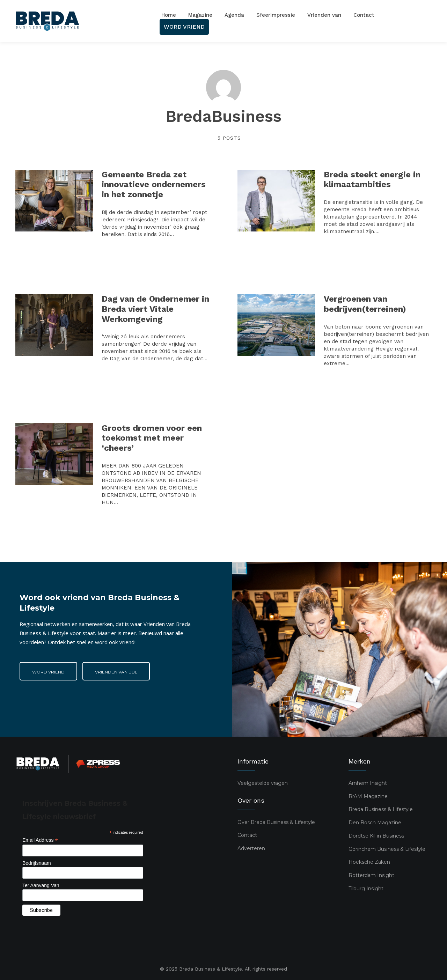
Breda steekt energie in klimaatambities (372, 180)
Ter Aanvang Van (41, 885)
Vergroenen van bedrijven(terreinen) (365, 304)
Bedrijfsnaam (37, 863)
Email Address (40, 840)
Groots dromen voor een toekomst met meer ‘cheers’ (152, 438)
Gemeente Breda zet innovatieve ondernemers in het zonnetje (154, 185)
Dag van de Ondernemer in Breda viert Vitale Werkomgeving (155, 309)
